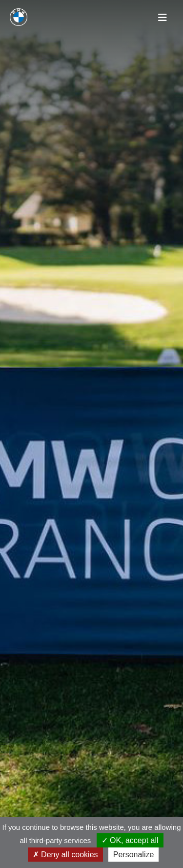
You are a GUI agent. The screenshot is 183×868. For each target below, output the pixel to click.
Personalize (134, 855)
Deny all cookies (65, 855)
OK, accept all (130, 840)
